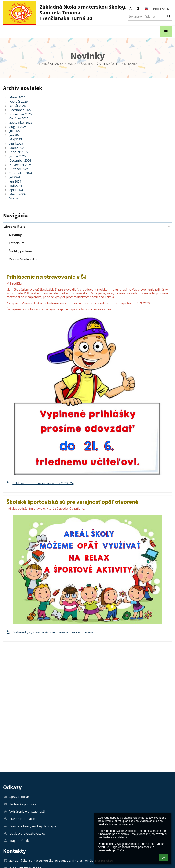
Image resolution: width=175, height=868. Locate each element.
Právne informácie (22, 819)
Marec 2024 (17, 194)
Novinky (131, 64)
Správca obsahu (20, 797)
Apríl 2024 (16, 190)
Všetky (14, 198)
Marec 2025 (17, 148)
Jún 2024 (15, 181)
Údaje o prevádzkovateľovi (28, 833)
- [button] (131, 8)
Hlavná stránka (50, 64)
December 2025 (20, 110)
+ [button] (123, 8)
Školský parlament (22, 251)
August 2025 (18, 127)
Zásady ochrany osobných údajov (33, 826)
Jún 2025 (15, 135)
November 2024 (20, 165)
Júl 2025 (15, 131)
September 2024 (21, 173)
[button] (146, 9)
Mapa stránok (19, 841)
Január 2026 (17, 106)
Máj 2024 (16, 186)
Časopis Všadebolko (23, 259)
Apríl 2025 (16, 144)
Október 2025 (19, 118)
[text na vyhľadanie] (150, 16)
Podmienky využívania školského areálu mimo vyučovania (50, 632)
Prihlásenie (163, 9)
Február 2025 (18, 152)
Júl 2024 (15, 177)
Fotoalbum (17, 243)
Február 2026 (18, 101)
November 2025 (20, 114)
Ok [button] (163, 858)
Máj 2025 (16, 139)
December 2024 (20, 160)
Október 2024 (19, 169)
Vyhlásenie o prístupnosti (27, 811)
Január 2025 (17, 156)
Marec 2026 (17, 97)
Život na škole (88, 226)
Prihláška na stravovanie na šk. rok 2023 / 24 (40, 483)
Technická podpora (23, 804)
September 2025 (21, 122)
